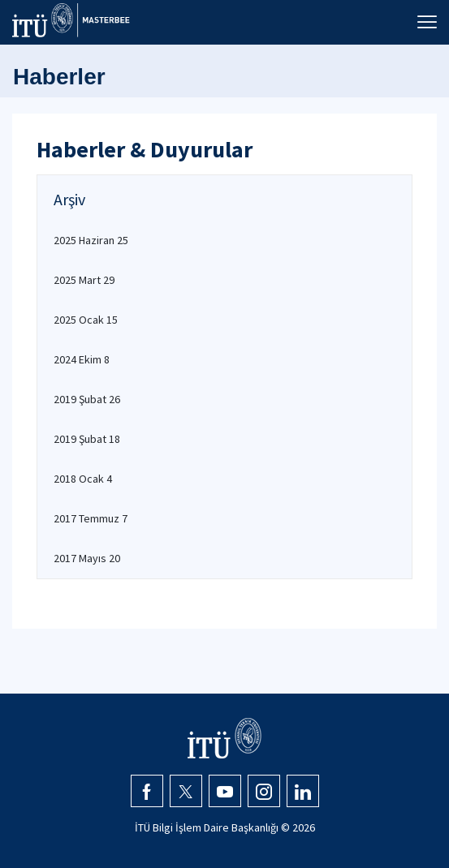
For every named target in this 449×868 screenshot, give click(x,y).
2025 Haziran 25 (91, 240)
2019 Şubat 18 (87, 439)
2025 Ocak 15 (86, 320)
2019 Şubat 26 (87, 399)
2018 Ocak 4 (83, 479)
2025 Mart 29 (84, 280)
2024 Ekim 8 (82, 359)
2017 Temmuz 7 (91, 518)
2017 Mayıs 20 (87, 558)
